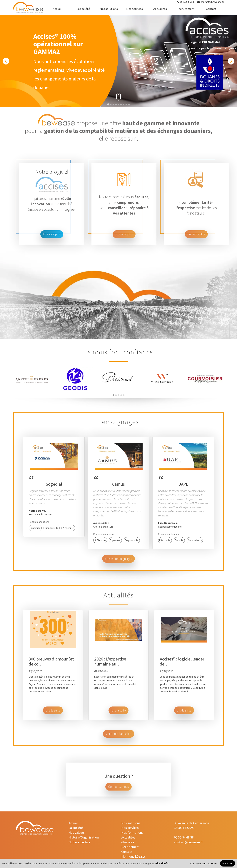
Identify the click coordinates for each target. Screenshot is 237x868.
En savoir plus (52, 234)
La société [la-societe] (83, 9)
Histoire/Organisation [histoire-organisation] (84, 837)
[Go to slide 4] (116, 104)
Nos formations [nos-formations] (132, 832)
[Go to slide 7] (124, 104)
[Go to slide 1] (108, 104)
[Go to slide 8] (126, 104)
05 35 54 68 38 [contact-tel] (188, 2)
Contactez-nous (118, 793)
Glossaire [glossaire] (128, 842)
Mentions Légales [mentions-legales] (133, 856)
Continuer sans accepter (204, 863)
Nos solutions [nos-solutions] (109, 9)
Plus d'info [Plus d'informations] (162, 863)
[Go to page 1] (113, 395)
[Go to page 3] (118, 395)
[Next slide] (231, 61)
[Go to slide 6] (121, 104)
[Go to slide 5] (118, 104)
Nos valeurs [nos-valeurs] (77, 832)
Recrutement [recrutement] (186, 9)
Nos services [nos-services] (135, 9)
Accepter (228, 863)
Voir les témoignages (118, 559)
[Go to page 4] (121, 395)
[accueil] (28, 7)
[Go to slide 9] (129, 104)
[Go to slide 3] (113, 104)
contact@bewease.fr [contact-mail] (212, 2)
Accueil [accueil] (58, 9)
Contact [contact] (211, 9)
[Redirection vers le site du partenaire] (118, 379)
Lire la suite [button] (53, 710)
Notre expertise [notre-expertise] (79, 842)
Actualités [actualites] (160, 9)
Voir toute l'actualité (119, 734)
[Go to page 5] (124, 395)
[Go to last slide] (6, 61)
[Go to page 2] (116, 395)
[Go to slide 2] (111, 104)
